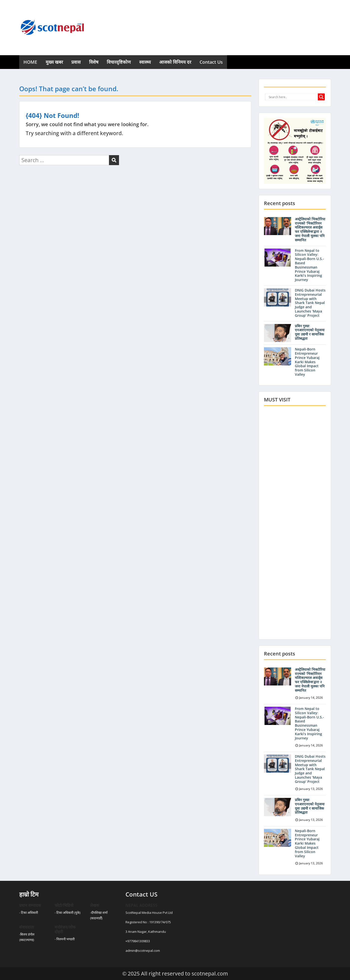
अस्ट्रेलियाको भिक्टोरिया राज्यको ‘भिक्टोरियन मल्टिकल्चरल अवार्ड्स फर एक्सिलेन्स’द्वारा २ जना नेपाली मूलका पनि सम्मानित (310, 229)
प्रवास (76, 62)
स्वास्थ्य (145, 62)
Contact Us (211, 62)
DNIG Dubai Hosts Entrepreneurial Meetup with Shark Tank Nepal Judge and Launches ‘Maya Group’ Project (310, 303)
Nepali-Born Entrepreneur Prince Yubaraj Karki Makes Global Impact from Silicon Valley (307, 362)
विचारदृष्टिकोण (119, 62)
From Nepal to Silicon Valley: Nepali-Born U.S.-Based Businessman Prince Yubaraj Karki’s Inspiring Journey (309, 265)
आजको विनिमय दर (175, 62)
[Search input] (293, 97)
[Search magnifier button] (321, 97)
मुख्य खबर (54, 62)
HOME (30, 62)
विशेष (94, 62)
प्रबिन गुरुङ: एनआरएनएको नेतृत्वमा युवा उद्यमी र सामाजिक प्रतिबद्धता (310, 332)
